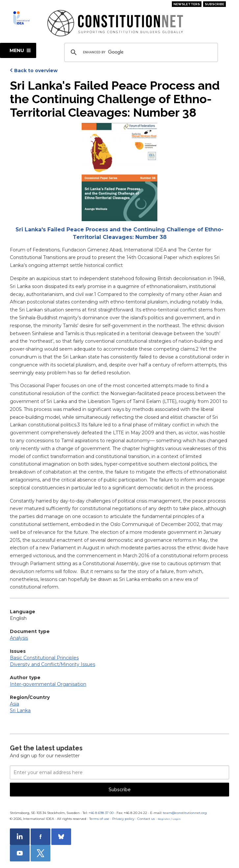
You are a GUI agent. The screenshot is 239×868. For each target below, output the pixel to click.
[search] (140, 52)
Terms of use (99, 819)
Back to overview (36, 71)
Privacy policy (123, 819)
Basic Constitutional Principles (44, 658)
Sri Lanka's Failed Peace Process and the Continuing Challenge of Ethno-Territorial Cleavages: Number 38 (119, 233)
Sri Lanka (20, 710)
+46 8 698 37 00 (101, 813)
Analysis (19, 638)
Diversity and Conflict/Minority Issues (53, 664)
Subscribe (214, 4)
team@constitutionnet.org (185, 813)
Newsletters (187, 4)
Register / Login (169, 819)
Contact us (146, 819)
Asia (14, 704)
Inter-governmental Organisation (48, 684)
